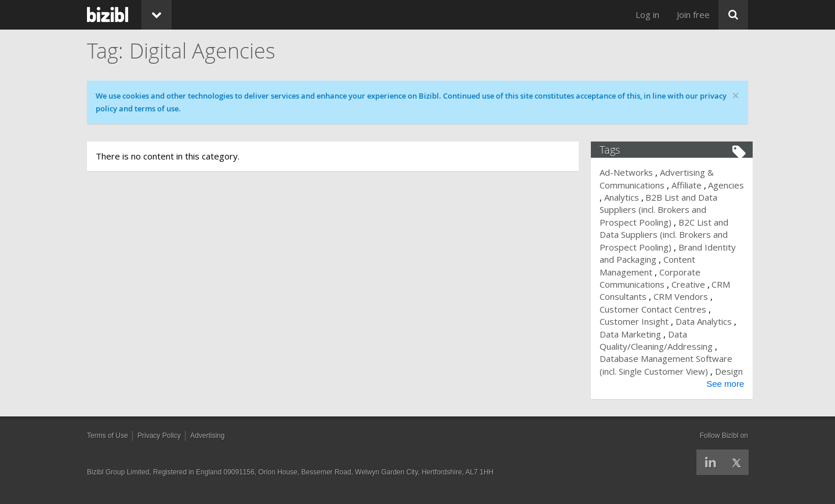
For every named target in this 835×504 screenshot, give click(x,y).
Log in (647, 14)
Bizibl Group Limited (118, 484)
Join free (693, 14)
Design (619, 383)
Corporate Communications (655, 278)
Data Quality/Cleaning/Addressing (661, 340)
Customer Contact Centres (658, 309)
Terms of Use (108, 448)
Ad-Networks (631, 172)
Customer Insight (639, 321)
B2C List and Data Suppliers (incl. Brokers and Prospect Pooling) (669, 235)
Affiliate (691, 185)
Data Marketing (640, 334)
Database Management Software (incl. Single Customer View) (671, 365)
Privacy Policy (159, 448)
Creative (693, 284)
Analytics (665, 197)
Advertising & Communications (662, 178)
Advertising (207, 448)
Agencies (623, 197)
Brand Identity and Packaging (656, 253)
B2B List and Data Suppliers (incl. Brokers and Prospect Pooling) (672, 210)
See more (720, 396)
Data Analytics (708, 321)
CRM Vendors (685, 296)
